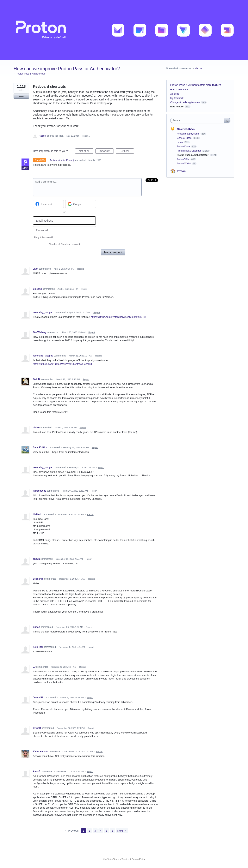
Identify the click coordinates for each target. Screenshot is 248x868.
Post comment (113, 252)
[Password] (64, 230)
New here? (64, 244)
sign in (198, 68)
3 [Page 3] (95, 831)
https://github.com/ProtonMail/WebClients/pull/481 (118, 317)
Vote (21, 96)
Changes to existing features (185, 102)
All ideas (175, 94)
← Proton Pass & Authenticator (30, 74)
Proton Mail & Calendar (189, 151)
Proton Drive (184, 147)
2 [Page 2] (89, 831)
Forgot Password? (43, 237)
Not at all (86, 152)
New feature (213, 85)
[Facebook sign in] (48, 204)
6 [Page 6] (112, 831)
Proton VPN (183, 159)
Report (81, 269)
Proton (181, 171)
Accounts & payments (188, 134)
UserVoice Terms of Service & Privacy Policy (124, 859)
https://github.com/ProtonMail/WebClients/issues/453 (62, 364)
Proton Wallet (184, 164)
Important (106, 152)
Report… (86, 136)
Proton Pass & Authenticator (187, 85)
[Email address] (64, 221)
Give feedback (186, 129)
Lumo (180, 142)
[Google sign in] (81, 204)
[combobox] (198, 120)
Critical (127, 152)
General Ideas (185, 138)
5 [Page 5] (107, 831)
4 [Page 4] (101, 831)
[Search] (227, 120)
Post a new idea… (180, 90)
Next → (122, 831)
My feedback (177, 98)
